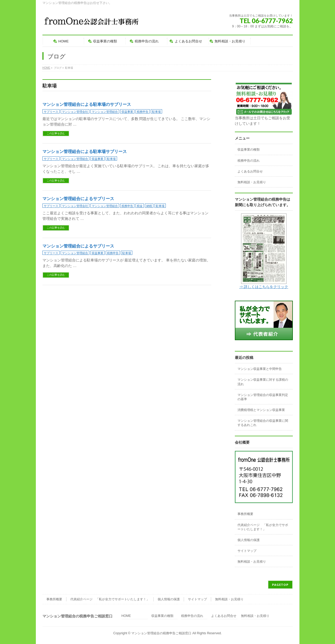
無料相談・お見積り (252, 182)
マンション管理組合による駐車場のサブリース (87, 104)
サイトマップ (247, 551)
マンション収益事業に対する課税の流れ (263, 382)
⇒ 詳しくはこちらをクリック (264, 287)
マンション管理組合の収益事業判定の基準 (263, 397)
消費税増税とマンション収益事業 (261, 410)
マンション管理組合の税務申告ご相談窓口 (161, 633)
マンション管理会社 (75, 112)
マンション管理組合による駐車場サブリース (85, 152)
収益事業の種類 (249, 150)
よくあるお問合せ (250, 171)
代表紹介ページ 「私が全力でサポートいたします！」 (263, 527)
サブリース (51, 112)
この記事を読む (56, 133)
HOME (126, 616)
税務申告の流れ (249, 161)
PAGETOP (280, 585)
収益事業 (127, 112)
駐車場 (156, 112)
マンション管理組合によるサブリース (78, 199)
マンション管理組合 (105, 112)
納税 (149, 206)
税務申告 (143, 112)
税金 (140, 206)
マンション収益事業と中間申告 (260, 369)
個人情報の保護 (249, 540)
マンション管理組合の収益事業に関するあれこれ (263, 423)
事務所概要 (245, 514)
